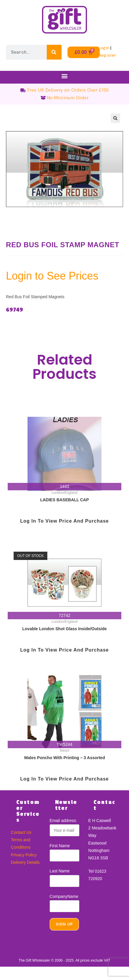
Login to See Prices (52, 276)
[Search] (54, 52)
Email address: (63, 821)
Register (107, 55)
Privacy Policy (24, 855)
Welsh (64, 751)
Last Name (60, 871)
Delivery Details (25, 862)
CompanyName (64, 896)
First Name (60, 846)
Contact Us (21, 832)
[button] (65, 76)
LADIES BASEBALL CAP (65, 500)
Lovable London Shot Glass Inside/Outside (64, 629)
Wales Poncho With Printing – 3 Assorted (64, 758)
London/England (64, 493)
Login (104, 48)
